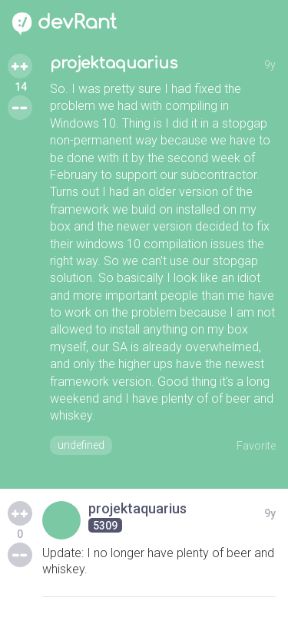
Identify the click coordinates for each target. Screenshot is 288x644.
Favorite (256, 446)
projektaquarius (114, 63)
